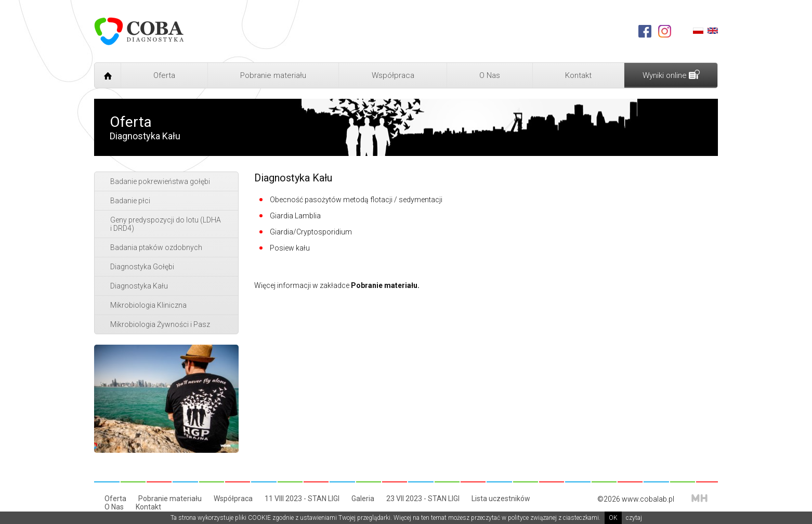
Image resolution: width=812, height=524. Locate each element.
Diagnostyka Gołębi (142, 267)
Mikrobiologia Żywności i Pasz (160, 324)
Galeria (363, 499)
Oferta (164, 75)
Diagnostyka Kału (139, 286)
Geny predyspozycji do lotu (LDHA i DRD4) (166, 224)
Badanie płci (130, 201)
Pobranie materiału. (385, 285)
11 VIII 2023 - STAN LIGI (302, 499)
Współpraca (393, 75)
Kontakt (578, 75)
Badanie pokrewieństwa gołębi (160, 181)
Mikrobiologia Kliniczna (148, 305)
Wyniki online (671, 75)
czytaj (634, 518)
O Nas (490, 75)
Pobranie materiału (273, 75)
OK (613, 518)
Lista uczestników (501, 499)
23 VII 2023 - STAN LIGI (423, 499)
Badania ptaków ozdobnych (156, 247)
